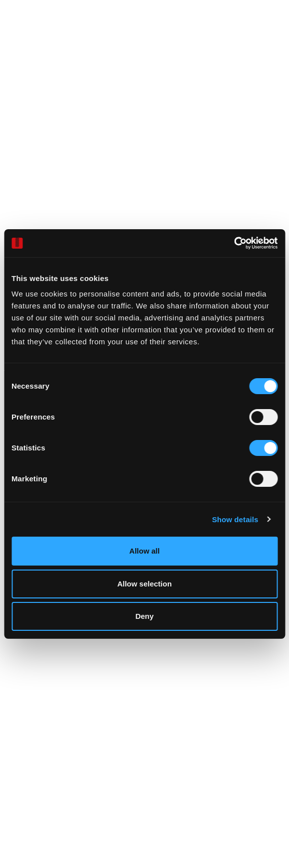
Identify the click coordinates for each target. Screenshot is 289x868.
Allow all (144, 551)
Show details (235, 519)
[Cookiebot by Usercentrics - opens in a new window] (234, 243)
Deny (144, 616)
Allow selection (144, 584)
